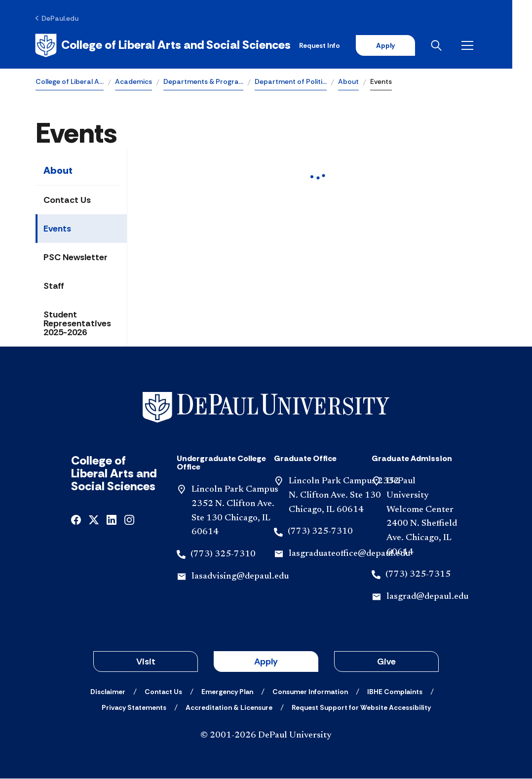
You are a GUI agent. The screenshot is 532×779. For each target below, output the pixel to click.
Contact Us (67, 200)
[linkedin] (112, 520)
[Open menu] (489, 45)
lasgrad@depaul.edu (427, 597)
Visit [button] (146, 662)
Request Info (339, 45)
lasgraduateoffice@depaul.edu (349, 554)
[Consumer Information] (310, 692)
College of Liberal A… (70, 82)
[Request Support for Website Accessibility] (361, 708)
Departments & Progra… (203, 82)
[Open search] (457, 45)
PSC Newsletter (76, 258)
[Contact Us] (163, 692)
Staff (54, 286)
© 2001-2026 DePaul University (266, 736)
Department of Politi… (291, 82)
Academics (133, 82)
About (348, 82)
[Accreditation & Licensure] (229, 708)
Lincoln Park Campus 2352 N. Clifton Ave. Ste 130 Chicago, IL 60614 (344, 496)
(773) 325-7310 (223, 555)
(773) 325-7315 (418, 575)
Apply (405, 45)
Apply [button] (266, 662)
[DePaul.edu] (57, 18)
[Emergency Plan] (227, 692)
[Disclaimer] (108, 692)
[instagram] (129, 520)
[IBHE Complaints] (395, 692)
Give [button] (386, 662)
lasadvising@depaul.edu (240, 577)
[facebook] (76, 520)
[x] (94, 520)
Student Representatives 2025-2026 (77, 324)
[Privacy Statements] (134, 708)
